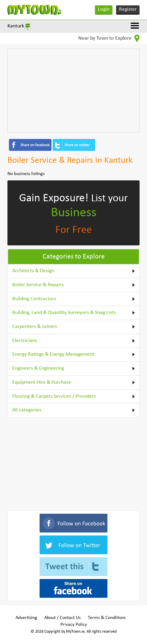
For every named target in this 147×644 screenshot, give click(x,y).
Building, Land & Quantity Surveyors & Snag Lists (64, 313)
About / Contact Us (62, 618)
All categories (27, 410)
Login (104, 9)
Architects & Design (33, 271)
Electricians (25, 341)
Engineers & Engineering (38, 368)
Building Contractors (34, 299)
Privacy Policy (74, 625)
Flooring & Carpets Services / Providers (54, 396)
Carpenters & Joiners (35, 327)
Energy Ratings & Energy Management (53, 354)
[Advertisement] (74, 91)
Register (128, 9)
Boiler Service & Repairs (38, 285)
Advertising (26, 618)
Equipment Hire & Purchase (42, 382)
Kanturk (16, 26)
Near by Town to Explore (109, 38)
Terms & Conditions (107, 618)
